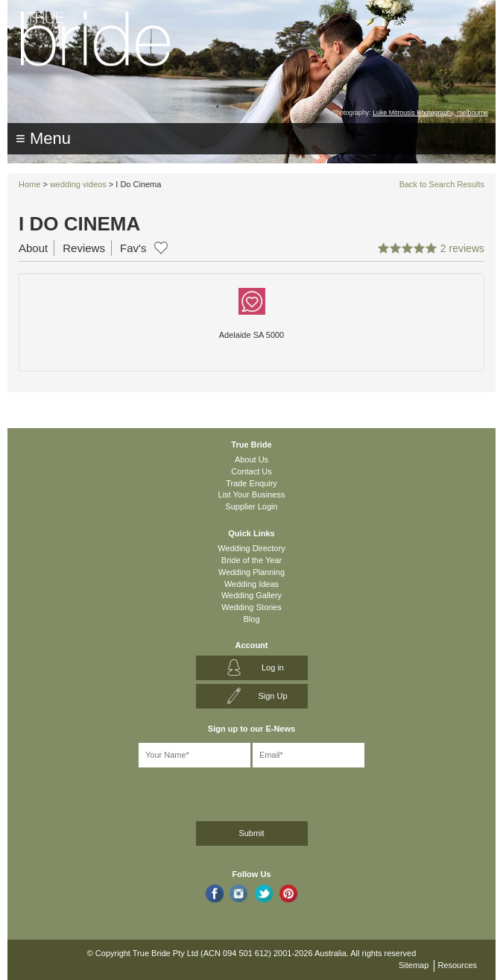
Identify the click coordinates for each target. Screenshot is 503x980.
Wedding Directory (251, 548)
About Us (251, 459)
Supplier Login (251, 506)
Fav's (133, 248)
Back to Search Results (442, 184)
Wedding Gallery (251, 595)
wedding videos (78, 184)
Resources (457, 965)
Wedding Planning (251, 572)
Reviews (84, 248)
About (33, 248)
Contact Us (251, 471)
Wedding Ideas (251, 584)
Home (29, 184)
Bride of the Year (251, 560)
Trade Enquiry (251, 483)
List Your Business (252, 494)
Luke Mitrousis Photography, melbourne (430, 113)
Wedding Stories (251, 607)
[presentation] (94, 792)
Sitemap (414, 965)
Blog (251, 619)
